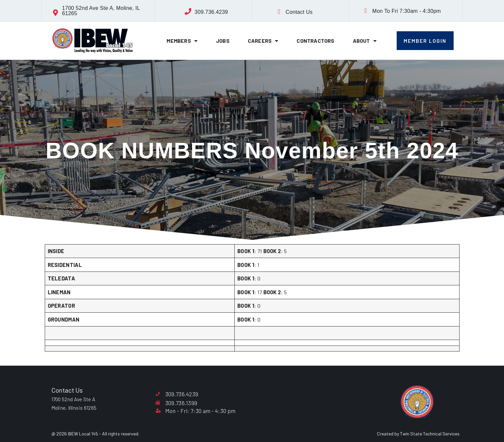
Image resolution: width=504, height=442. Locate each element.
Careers (263, 41)
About (365, 41)
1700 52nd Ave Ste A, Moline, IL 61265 (101, 11)
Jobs (223, 41)
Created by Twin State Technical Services (418, 434)
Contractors (315, 41)
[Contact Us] (279, 12)
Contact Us (299, 12)
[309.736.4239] (188, 12)
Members (182, 41)
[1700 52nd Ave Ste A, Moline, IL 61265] (56, 13)
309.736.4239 (211, 12)
